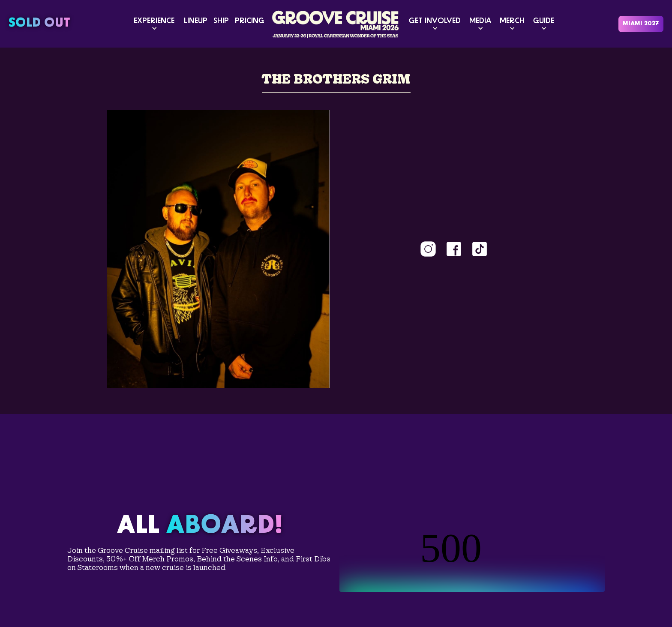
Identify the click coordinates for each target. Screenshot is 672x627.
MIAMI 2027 (641, 24)
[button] (154, 24)
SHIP (221, 21)
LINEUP (196, 21)
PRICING (250, 21)
